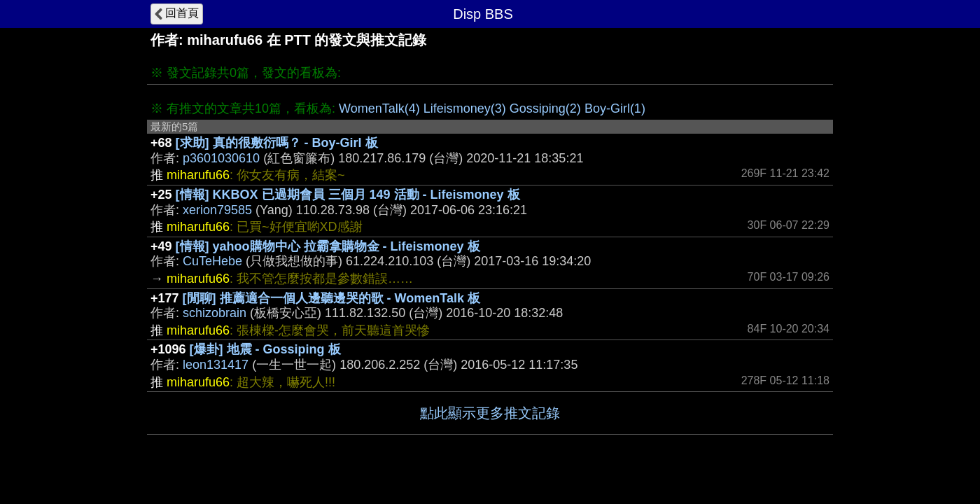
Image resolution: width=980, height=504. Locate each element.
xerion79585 (217, 210)
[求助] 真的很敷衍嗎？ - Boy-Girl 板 (277, 143)
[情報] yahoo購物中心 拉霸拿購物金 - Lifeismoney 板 (328, 246)
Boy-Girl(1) (615, 108)
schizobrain (215, 313)
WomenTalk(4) (379, 108)
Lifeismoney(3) (465, 108)
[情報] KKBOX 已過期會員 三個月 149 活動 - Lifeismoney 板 (348, 195)
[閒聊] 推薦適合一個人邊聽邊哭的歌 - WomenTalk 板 (331, 298)
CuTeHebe (212, 261)
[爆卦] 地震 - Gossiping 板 (265, 349)
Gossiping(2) (545, 108)
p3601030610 (221, 158)
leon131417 (216, 365)
